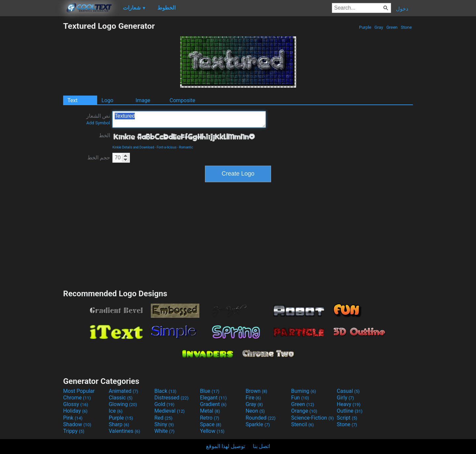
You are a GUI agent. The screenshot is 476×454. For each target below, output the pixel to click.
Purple (365, 27)
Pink (73, 418)
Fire (253, 398)
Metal (210, 411)
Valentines (124, 431)
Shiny (164, 424)
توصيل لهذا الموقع (225, 446)
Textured (189, 119)
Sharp (119, 424)
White (164, 431)
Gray (379, 27)
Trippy (74, 431)
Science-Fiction (313, 418)
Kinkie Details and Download (133, 147)
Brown (256, 391)
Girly (345, 398)
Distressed (171, 398)
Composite (182, 100)
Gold (164, 404)
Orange (304, 411)
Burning (304, 391)
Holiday (75, 411)
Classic (121, 398)
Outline (350, 411)
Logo (107, 100)
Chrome (77, 398)
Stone (406, 27)
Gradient (213, 404)
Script (347, 418)
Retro (210, 418)
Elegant (213, 398)
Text (72, 100)
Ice (116, 411)
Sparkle (258, 424)
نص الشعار (98, 119)
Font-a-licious (167, 147)
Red (163, 418)
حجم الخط (99, 158)
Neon (255, 411)
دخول (402, 9)
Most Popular (79, 391)
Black (165, 391)
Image (143, 100)
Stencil (302, 424)
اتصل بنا (261, 446)
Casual (348, 391)
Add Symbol (98, 123)
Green (392, 27)
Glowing (123, 404)
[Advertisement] (31, 120)
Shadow (77, 424)
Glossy (76, 404)
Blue (210, 391)
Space (211, 424)
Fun (300, 398)
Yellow (212, 431)
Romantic (186, 147)
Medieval (170, 411)
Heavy (349, 404)
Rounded (261, 418)
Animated (123, 391)
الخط (104, 135)
